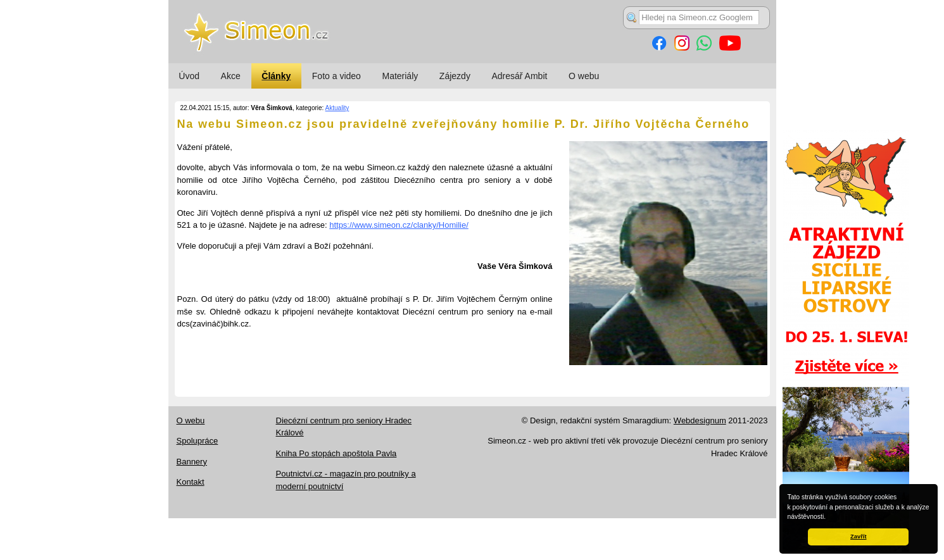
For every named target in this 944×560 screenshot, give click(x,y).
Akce (231, 76)
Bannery (192, 462)
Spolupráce (198, 441)
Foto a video (337, 76)
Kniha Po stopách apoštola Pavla (337, 453)
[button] (829, 518)
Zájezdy (455, 76)
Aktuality (337, 108)
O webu (584, 76)
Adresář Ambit (519, 76)
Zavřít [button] (858, 537)
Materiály (400, 76)
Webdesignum (700, 420)
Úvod (189, 76)
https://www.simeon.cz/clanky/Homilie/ (399, 225)
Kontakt (191, 482)
